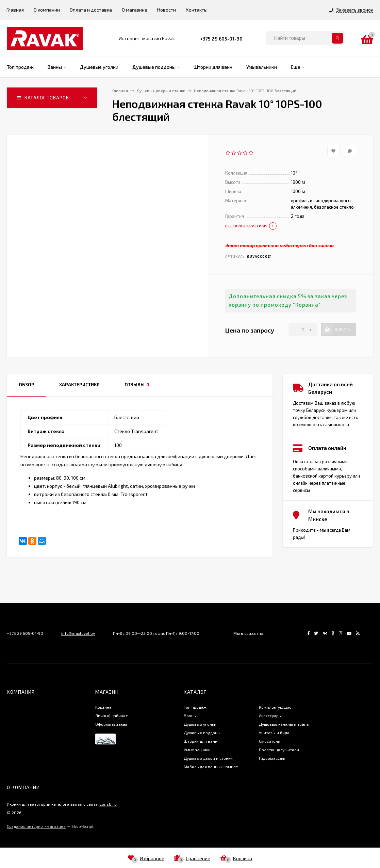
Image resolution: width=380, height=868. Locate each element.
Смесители (270, 741)
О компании (47, 10)
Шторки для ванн (201, 741)
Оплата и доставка (91, 10)
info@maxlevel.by (78, 633)
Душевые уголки (200, 724)
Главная (15, 10)
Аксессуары (270, 716)
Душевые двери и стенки (208, 758)
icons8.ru (108, 804)
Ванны (190, 716)
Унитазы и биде (274, 733)
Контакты (197, 10)
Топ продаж (195, 707)
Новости (167, 10)
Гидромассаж (272, 758)
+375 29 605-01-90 (221, 39)
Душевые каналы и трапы (284, 724)
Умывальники (197, 750)
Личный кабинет (111, 716)
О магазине (135, 10)
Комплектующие (275, 707)
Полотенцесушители (279, 750)
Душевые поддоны (202, 733)
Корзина (103, 707)
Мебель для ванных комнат (211, 767)
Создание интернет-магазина (36, 826)
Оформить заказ (111, 724)
